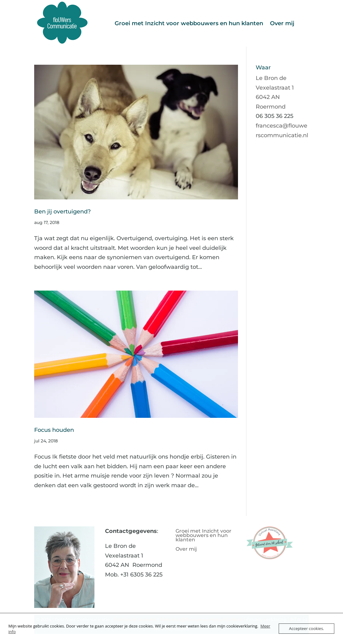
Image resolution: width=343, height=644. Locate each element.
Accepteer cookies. (306, 628)
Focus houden (54, 430)
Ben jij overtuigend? (62, 211)
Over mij (282, 23)
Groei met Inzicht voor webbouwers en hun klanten (189, 23)
